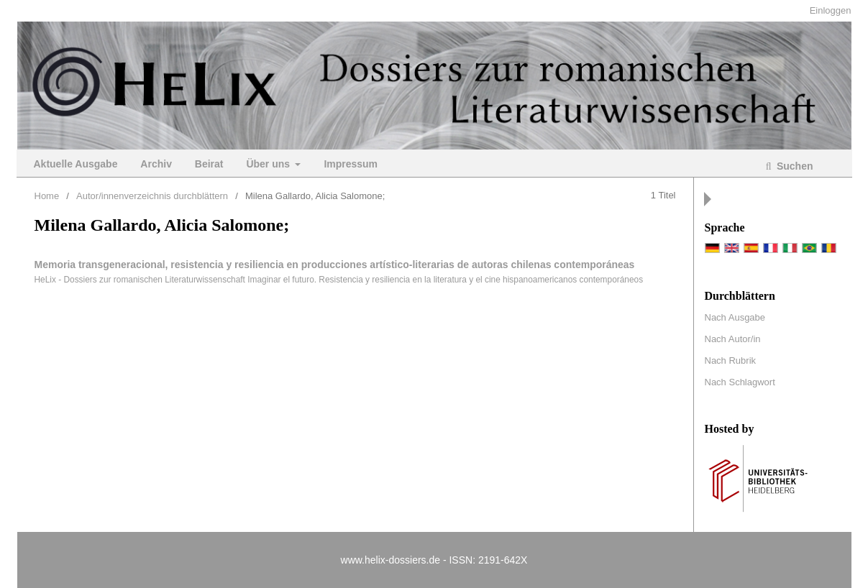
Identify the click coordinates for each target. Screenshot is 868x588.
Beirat (209, 164)
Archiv (156, 164)
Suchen (793, 166)
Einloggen (831, 10)
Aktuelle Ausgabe (76, 164)
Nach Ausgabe (735, 317)
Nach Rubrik (731, 360)
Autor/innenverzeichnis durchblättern (152, 196)
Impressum (351, 164)
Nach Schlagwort (740, 382)
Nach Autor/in (733, 339)
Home (47, 196)
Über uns (269, 164)
